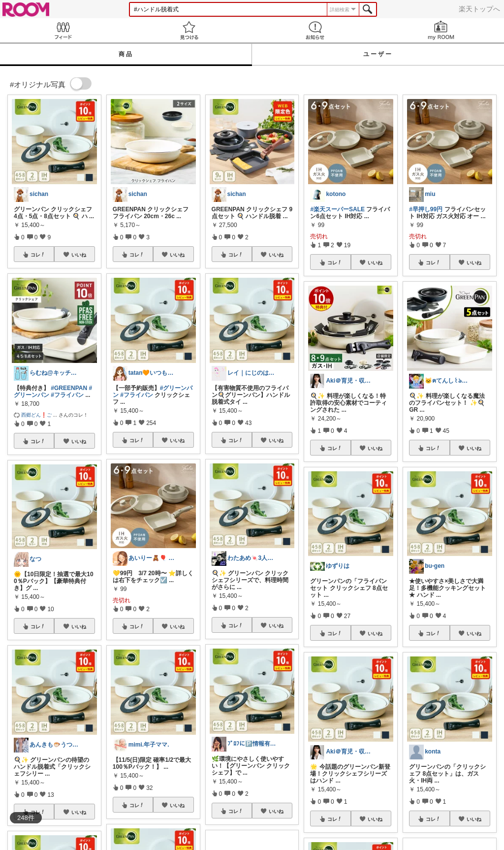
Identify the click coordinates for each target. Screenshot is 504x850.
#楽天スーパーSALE (337, 209)
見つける (189, 30)
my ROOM (441, 30)
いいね (79, 255)
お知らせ (315, 30)
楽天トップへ (479, 9)
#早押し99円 (426, 209)
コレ (38, 255)
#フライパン (67, 395)
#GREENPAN (69, 388)
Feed (63, 30)
